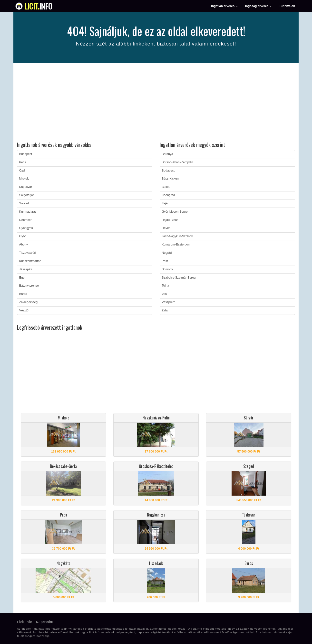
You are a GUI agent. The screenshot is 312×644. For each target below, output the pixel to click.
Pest (165, 261)
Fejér (165, 203)
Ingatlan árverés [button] (224, 6)
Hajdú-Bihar (170, 220)
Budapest (26, 154)
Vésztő (24, 310)
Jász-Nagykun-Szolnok (177, 236)
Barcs (23, 294)
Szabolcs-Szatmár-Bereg (179, 278)
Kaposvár (26, 187)
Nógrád (167, 253)
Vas (164, 294)
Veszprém (169, 302)
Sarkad (24, 203)
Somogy (167, 269)
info (38, 6)
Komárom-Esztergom (176, 245)
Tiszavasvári (28, 253)
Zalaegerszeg (29, 302)
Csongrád (168, 195)
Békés (166, 187)
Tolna (166, 286)
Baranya (168, 154)
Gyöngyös (26, 228)
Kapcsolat (45, 622)
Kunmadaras (28, 212)
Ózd (22, 171)
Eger (22, 278)
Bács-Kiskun (170, 179)
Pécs (23, 162)
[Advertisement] (156, 103)
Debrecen (26, 220)
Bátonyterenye (29, 286)
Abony (24, 245)
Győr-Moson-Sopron (176, 212)
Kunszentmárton (30, 261)
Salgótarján (27, 195)
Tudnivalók (287, 6)
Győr (23, 236)
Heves (166, 228)
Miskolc (24, 179)
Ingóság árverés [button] (258, 6)
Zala (165, 310)
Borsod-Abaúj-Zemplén (178, 162)
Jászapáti (26, 269)
